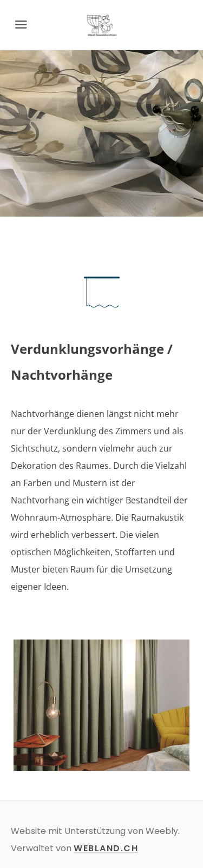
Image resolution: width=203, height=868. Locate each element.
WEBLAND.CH (106, 848)
